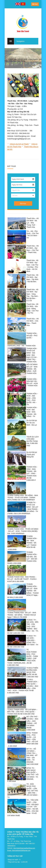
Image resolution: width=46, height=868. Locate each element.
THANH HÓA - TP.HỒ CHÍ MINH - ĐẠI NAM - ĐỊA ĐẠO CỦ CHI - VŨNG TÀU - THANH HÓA (32, 355)
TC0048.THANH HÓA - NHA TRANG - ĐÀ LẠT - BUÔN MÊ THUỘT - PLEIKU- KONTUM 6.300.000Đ (22, 579)
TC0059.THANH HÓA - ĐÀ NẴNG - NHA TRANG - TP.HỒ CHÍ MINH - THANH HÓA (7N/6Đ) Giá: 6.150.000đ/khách (23, 498)
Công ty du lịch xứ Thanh (19, 144)
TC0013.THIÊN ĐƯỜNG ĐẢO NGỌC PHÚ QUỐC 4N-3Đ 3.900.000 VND (32, 672)
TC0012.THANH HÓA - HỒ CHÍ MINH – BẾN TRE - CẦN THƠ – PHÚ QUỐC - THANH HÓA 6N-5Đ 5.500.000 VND (22, 712)
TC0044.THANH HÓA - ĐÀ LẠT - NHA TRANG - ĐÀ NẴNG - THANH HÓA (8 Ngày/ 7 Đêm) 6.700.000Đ (22, 615)
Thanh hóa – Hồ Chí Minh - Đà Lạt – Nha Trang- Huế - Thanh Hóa (33, 223)
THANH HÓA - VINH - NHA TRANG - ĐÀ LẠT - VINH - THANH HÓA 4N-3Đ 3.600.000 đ (32, 474)
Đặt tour (35, 4)
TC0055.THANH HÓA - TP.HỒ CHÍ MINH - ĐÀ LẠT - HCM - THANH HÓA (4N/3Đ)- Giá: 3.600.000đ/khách (23, 531)
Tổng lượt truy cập (14, 862)
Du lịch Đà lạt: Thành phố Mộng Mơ (32, 454)
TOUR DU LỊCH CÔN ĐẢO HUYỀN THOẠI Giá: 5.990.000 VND (33, 441)
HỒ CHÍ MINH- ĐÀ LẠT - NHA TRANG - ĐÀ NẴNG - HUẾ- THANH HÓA (32, 369)
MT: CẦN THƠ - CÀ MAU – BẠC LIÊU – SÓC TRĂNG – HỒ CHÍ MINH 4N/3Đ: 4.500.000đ (32, 723)
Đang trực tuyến (13, 860)
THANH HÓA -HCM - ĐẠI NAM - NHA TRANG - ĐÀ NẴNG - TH (32, 412)
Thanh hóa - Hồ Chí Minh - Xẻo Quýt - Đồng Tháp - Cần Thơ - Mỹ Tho (33, 309)
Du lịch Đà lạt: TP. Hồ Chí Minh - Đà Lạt (32, 423)
